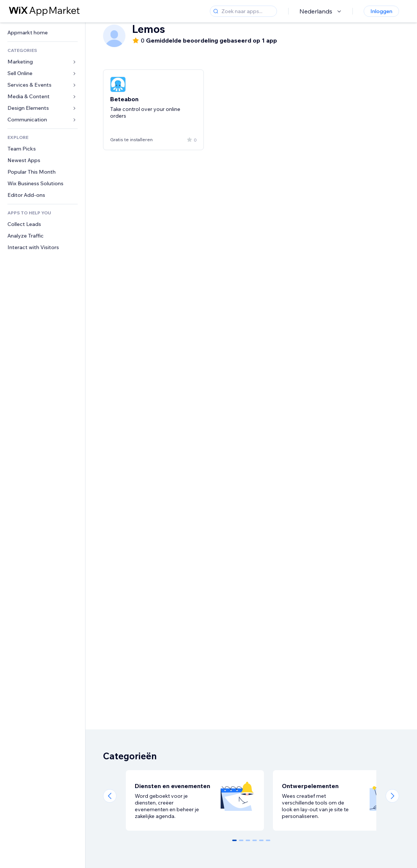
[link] (43, 33)
